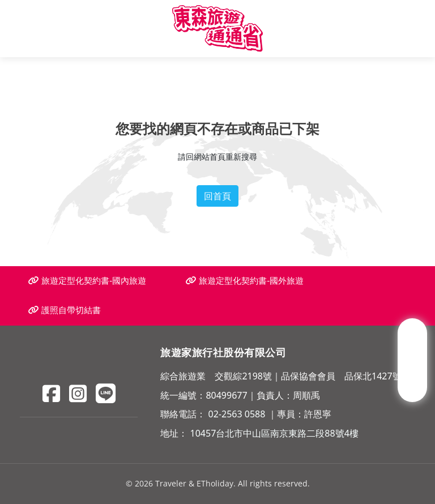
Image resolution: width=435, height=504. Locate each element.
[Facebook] (51, 393)
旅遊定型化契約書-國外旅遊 (245, 281)
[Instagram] (78, 393)
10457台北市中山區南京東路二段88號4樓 (274, 433)
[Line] (106, 393)
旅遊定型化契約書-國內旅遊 (87, 281)
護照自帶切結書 (65, 310)
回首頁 (217, 196)
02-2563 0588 (237, 414)
